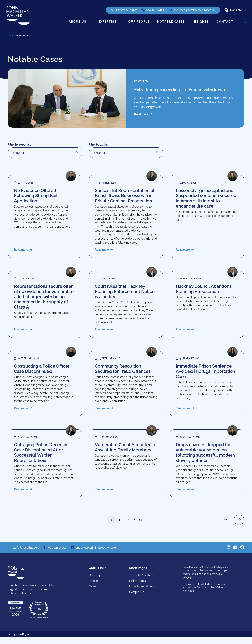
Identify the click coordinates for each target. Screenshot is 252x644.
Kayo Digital (23, 641)
